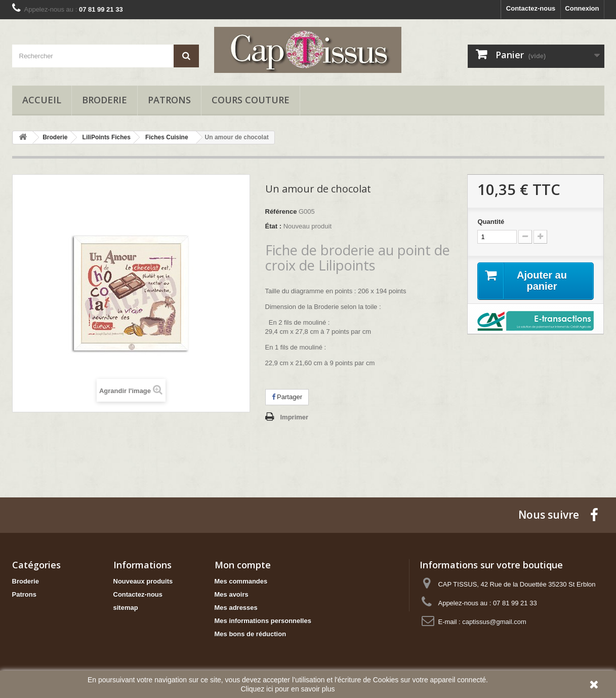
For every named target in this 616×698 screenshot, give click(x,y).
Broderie (105, 100)
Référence (281, 211)
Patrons (169, 100)
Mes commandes (241, 581)
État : (274, 226)
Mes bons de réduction (251, 634)
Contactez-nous (531, 8)
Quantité (491, 222)
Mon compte (243, 565)
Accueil (42, 100)
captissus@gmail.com (494, 622)
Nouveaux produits (143, 581)
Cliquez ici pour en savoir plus (288, 689)
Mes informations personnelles (263, 621)
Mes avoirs (232, 594)
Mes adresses (236, 608)
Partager (287, 397)
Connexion (582, 8)
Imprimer (295, 417)
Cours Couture (251, 100)
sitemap (126, 608)
